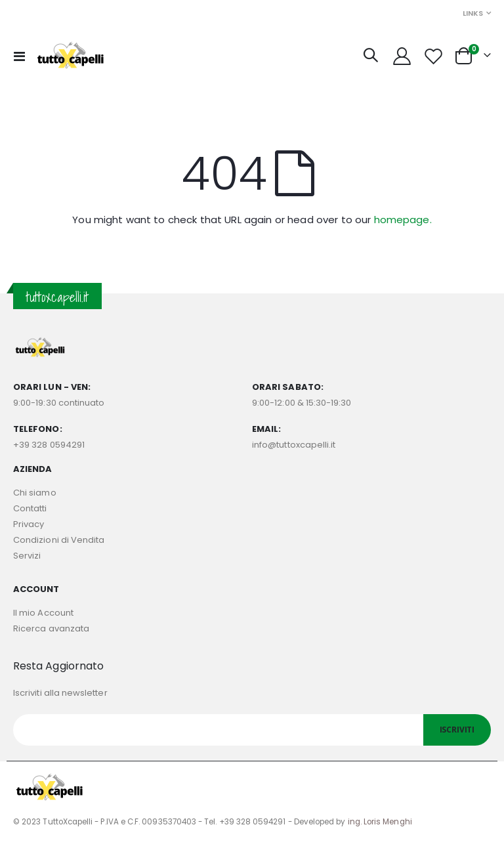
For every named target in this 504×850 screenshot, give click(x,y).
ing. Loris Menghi (380, 822)
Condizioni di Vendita (59, 540)
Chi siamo (35, 493)
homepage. (403, 220)
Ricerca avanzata (51, 628)
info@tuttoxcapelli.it (294, 445)
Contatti (30, 508)
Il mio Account (43, 613)
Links (473, 13)
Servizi (27, 556)
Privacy (29, 524)
